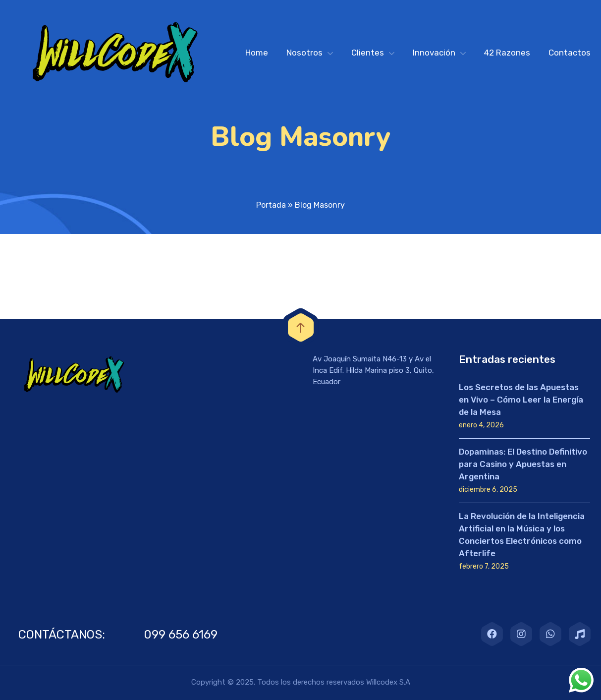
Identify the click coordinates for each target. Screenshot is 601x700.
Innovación (434, 53)
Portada (271, 205)
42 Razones (507, 53)
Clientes (368, 53)
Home (257, 53)
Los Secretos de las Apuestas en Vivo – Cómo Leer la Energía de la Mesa (521, 400)
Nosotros (304, 53)
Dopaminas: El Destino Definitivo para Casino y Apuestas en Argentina (523, 464)
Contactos (570, 53)
